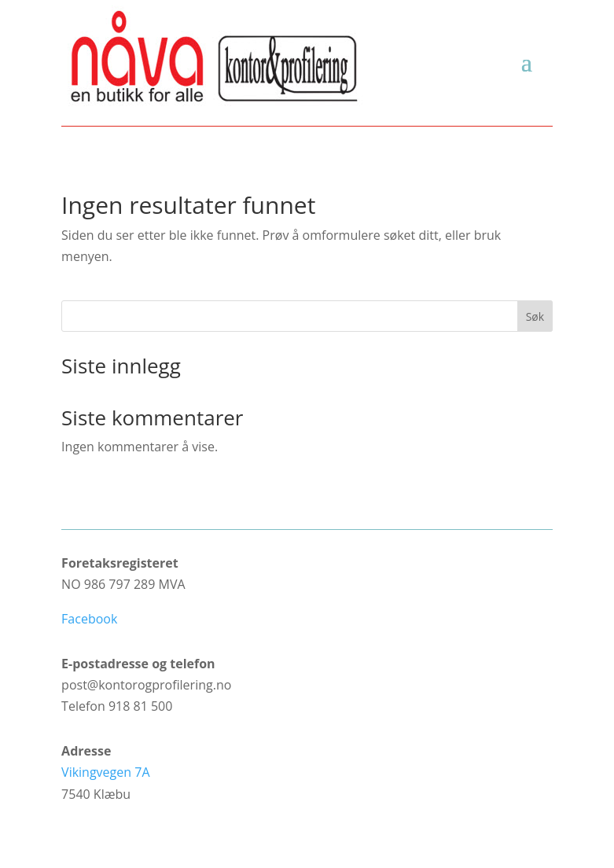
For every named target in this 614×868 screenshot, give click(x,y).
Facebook (89, 619)
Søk (535, 316)
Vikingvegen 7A (105, 772)
